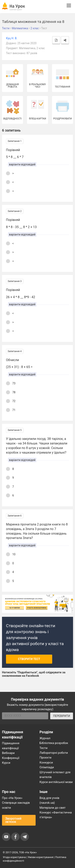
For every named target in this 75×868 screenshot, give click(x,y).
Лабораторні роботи (54, 753)
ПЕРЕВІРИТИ (62, 716)
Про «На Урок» (12, 798)
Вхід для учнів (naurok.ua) (49, 800)
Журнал (45, 738)
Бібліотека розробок (54, 743)
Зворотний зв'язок (13, 820)
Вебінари (8, 753)
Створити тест (29, 659)
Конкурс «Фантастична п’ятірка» (56, 815)
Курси (6, 763)
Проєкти (46, 758)
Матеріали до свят (53, 808)
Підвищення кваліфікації (11, 746)
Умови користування (41, 857)
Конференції (11, 758)
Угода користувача (14, 857)
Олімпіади (47, 767)
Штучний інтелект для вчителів (55, 775)
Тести (44, 748)
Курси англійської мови (56, 782)
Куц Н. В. (12, 38)
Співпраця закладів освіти (16, 805)
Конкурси (46, 763)
